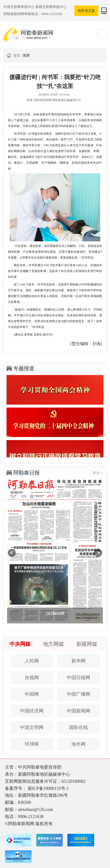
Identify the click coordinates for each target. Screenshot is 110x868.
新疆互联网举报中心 (51, 7)
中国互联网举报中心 (19, 7)
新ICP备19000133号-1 (48, 788)
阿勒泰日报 (26, 473)
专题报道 (24, 368)
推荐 (26, 56)
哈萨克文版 (86, 11)
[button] (12, 553)
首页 (17, 56)
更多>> (98, 473)
